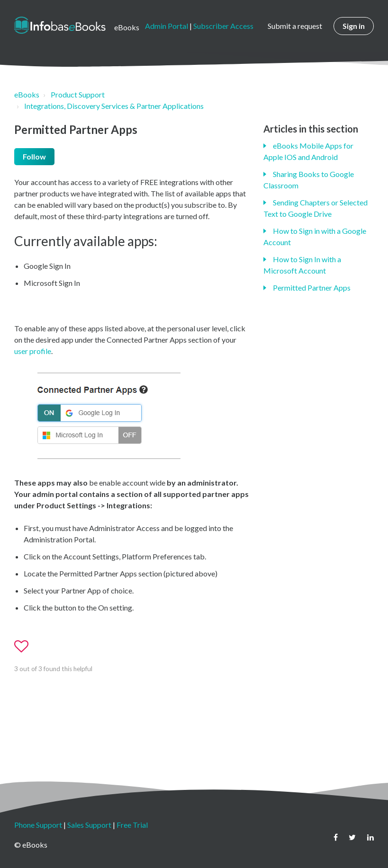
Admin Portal (167, 26)
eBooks (27, 94)
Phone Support (38, 825)
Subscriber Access (223, 26)
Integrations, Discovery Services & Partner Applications (114, 106)
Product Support (78, 94)
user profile (33, 351)
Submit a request (295, 26)
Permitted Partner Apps (312, 288)
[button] (26, 647)
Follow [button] (34, 156)
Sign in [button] (354, 26)
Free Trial (132, 825)
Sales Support (89, 825)
